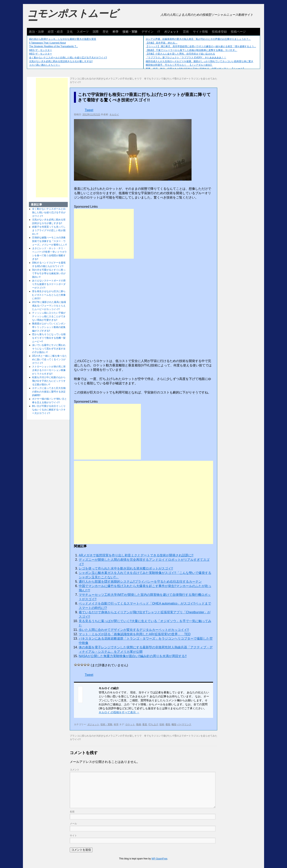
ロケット (130, 724)
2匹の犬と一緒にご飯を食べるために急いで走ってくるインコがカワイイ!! (50, 359)
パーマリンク (184, 724)
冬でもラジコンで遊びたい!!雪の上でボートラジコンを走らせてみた (181, 79)
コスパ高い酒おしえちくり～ (45, 65)
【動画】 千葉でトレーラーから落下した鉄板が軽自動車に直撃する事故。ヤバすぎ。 (191, 50)
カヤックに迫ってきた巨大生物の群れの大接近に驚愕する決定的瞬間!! (49, 392)
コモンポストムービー (73, 17)
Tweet (89, 110)
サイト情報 (200, 32)
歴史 (106, 32)
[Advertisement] (104, 234)
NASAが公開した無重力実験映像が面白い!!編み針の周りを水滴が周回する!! (133, 656)
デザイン (147, 32)
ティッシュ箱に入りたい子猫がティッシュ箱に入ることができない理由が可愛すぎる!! (49, 316)
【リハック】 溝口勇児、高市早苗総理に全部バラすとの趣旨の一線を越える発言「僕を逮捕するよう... (201, 46)
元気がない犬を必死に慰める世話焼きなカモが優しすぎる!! (61, 61)
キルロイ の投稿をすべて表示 (119, 712)
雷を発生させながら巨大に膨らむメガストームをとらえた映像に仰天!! (49, 295)
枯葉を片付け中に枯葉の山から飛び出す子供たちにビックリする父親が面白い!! (49, 381)
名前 (72, 812)
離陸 (174, 724)
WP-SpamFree (159, 859)
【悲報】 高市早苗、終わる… (162, 43)
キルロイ (114, 114)
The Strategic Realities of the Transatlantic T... (54, 46)
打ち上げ (153, 724)
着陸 (168, 724)
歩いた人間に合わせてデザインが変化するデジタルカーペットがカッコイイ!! (134, 630)
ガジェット (172, 32)
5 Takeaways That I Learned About (47, 43)
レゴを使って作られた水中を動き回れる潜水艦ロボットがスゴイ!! (126, 568)
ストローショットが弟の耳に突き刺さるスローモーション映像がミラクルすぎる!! (49, 370)
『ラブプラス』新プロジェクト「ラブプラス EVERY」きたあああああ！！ (186, 58)
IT (159, 32)
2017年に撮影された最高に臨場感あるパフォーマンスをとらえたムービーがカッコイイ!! (49, 306)
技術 (162, 724)
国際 (96, 32)
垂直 (145, 724)
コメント (75, 770)
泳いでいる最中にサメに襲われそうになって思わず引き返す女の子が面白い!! (49, 349)
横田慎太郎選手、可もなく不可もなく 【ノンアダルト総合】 (179, 65)
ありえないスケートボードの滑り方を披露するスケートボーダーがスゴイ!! (49, 284)
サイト (73, 836)
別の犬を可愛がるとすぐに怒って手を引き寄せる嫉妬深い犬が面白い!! (49, 273)
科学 (116, 32)
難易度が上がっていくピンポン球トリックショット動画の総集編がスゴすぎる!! (49, 327)
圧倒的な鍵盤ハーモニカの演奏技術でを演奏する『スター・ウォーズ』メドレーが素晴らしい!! (50, 241)
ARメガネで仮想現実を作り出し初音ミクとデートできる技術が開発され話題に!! (136, 555)
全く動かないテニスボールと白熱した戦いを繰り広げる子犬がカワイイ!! (68, 58)
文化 (70, 32)
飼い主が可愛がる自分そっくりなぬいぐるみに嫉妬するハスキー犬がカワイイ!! (49, 410)
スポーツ (83, 32)
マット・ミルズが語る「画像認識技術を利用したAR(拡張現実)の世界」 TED (135, 634)
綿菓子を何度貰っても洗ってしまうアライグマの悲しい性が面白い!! (49, 230)
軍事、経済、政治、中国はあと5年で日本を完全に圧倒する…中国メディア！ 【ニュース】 (195, 69)
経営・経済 (55, 32)
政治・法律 (36, 32)
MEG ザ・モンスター (41, 50)
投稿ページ (238, 32)
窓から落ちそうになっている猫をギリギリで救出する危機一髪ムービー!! (49, 338)
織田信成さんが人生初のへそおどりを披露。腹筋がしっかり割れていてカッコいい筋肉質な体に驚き (200, 61)
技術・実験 (130, 32)
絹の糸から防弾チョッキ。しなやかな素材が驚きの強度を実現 (63, 39)
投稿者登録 (219, 32)
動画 (139, 724)
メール (73, 824)
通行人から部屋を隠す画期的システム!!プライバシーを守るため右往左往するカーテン (140, 582)
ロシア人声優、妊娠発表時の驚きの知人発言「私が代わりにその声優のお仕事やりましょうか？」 (198, 39)
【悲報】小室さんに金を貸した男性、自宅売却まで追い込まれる (180, 54)
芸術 (186, 32)
